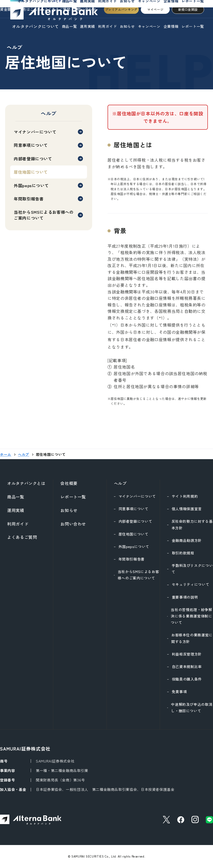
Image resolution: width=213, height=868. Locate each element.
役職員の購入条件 (187, 679)
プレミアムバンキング (121, 9)
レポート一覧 (193, 26)
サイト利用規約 (185, 496)
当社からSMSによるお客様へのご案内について (44, 215)
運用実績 (87, 26)
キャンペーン (149, 26)
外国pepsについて (31, 185)
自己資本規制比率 (187, 667)
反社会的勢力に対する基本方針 (192, 524)
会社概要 (69, 483)
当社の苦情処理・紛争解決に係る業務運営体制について (191, 616)
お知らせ (127, 26)
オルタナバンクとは (26, 483)
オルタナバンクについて (35, 26)
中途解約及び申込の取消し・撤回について (192, 708)
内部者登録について (33, 159)
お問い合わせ (73, 524)
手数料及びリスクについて (192, 569)
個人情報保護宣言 (187, 509)
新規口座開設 (188, 9)
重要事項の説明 (185, 597)
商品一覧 (70, 26)
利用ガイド (107, 26)
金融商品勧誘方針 (187, 540)
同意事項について (31, 145)
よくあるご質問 (22, 537)
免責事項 (179, 692)
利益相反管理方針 (187, 654)
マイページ (155, 9)
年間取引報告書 (29, 199)
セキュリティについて (190, 584)
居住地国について (134, 534)
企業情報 (171, 26)
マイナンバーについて (35, 132)
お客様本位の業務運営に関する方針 (192, 638)
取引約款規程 (183, 553)
